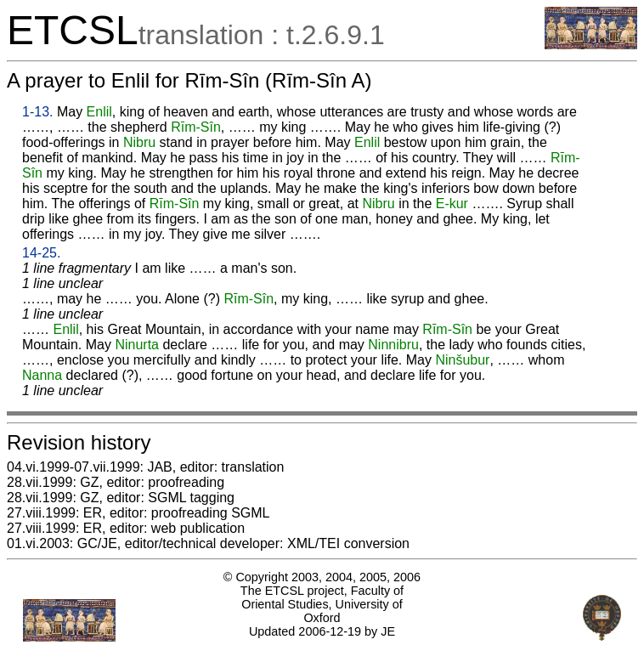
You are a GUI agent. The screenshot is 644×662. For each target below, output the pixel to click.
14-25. (41, 253)
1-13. (37, 112)
